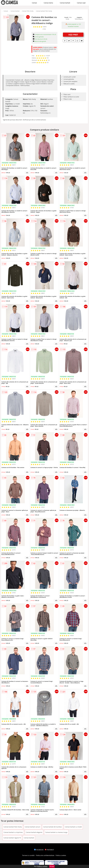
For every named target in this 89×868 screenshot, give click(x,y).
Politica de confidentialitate (45, 855)
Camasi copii (81, 3)
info (27, 173)
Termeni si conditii (28, 855)
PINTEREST (49, 850)
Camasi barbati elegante (34, 832)
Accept (52, 866)
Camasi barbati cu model (73, 827)
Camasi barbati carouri (32, 827)
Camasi (34, 3)
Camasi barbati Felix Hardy (44, 11)
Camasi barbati (65, 3)
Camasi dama (48, 3)
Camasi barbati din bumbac (53, 827)
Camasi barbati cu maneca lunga (56, 832)
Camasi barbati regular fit (12, 838)
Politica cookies (61, 855)
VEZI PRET (73, 35)
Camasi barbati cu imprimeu (13, 832)
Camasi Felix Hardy (28, 11)
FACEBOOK (39, 850)
